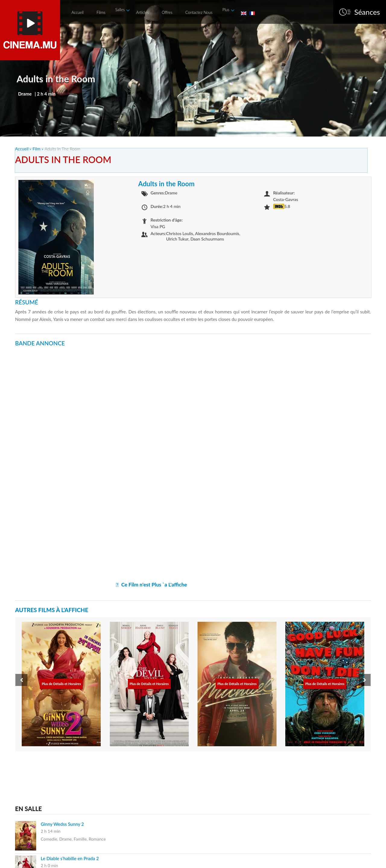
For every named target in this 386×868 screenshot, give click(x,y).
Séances (367, 12)
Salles (120, 10)
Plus (226, 10)
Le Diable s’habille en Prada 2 (70, 858)
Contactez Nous (199, 12)
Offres (167, 12)
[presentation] (21, 680)
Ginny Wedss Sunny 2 (62, 824)
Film (36, 149)
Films (101, 12)
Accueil (78, 12)
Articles (142, 12)
